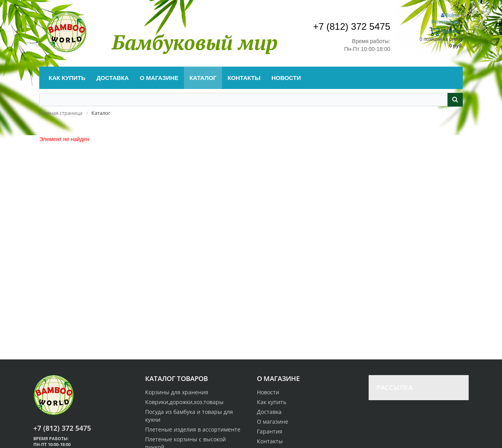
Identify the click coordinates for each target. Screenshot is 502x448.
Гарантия (270, 431)
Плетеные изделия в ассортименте (193, 429)
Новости (268, 392)
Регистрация (445, 22)
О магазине (273, 422)
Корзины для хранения (177, 392)
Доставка (269, 412)
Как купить (272, 402)
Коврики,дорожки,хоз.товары (184, 402)
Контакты (270, 441)
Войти (450, 15)
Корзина (444, 31)
